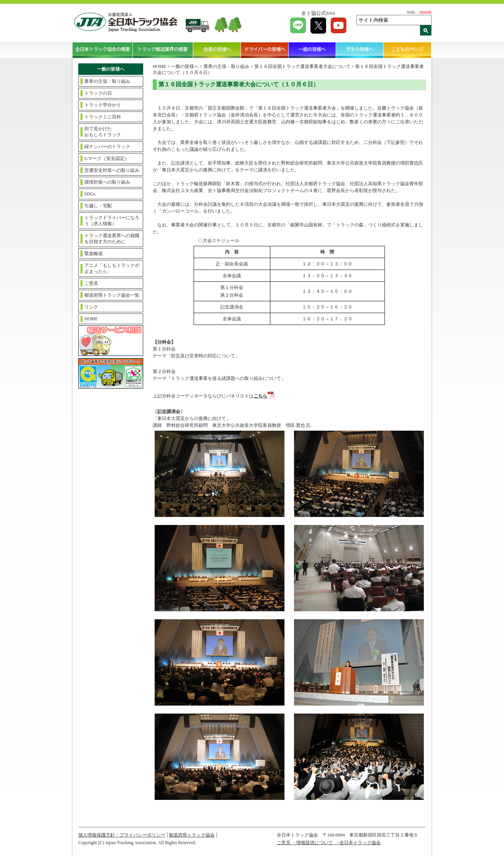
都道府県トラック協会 (192, 835)
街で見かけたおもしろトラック (103, 132)
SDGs (90, 194)
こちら (260, 396)
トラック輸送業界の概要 (163, 50)
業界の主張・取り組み (107, 81)
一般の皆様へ (313, 50)
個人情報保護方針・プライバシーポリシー (122, 835)
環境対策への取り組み (107, 182)
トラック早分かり (103, 105)
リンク (91, 307)
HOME (411, 12)
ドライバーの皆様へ (265, 50)
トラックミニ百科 (103, 117)
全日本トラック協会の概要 (103, 50)
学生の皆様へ (360, 50)
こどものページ (408, 50)
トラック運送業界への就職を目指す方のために (112, 239)
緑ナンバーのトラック (107, 147)
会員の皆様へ (217, 50)
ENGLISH (426, 12)
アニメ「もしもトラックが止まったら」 (112, 268)
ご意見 (91, 283)
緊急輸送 (94, 254)
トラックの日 (98, 93)
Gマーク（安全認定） (107, 158)
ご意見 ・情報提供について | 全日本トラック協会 (329, 843)
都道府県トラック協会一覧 (112, 295)
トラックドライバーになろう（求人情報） (112, 221)
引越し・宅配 (98, 206)
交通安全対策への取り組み (112, 170)
